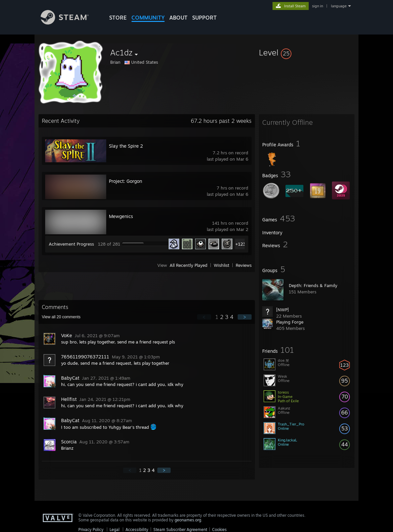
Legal (115, 530)
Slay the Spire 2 (126, 146)
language (339, 6)
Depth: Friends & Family (313, 285)
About (178, 18)
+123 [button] (240, 244)
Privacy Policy (91, 530)
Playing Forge (290, 322)
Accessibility (137, 530)
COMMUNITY (148, 18)
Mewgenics (121, 216)
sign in (317, 6)
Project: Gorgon (125, 181)
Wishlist (222, 265)
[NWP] (282, 310)
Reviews (244, 265)
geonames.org (188, 520)
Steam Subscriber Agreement (180, 530)
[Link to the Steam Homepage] (70, 23)
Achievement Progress (71, 244)
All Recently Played (189, 265)
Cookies (219, 530)
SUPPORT (204, 18)
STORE (118, 18)
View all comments (61, 317)
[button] (307, 52)
